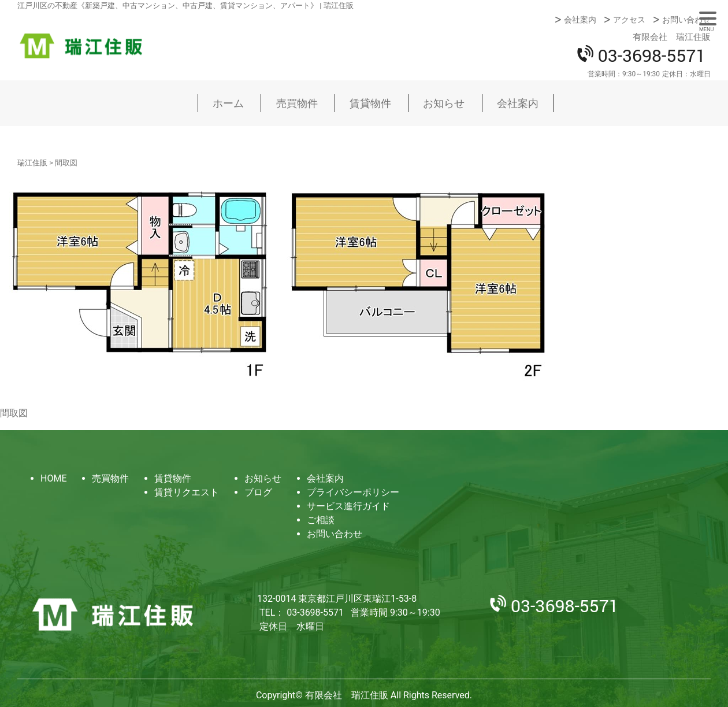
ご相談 (321, 520)
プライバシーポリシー (353, 492)
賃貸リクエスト (187, 492)
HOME (53, 478)
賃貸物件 (370, 103)
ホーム (228, 103)
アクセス (629, 20)
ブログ (258, 492)
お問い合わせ (686, 20)
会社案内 (580, 20)
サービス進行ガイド (348, 506)
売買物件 (297, 103)
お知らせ (444, 103)
